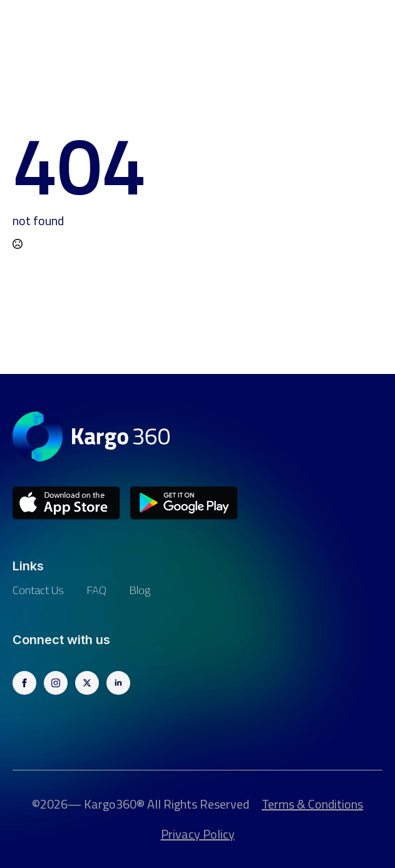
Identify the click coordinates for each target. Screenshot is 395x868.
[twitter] (87, 683)
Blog (140, 590)
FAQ (96, 590)
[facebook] (24, 683)
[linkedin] (118, 683)
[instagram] (56, 683)
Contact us (38, 590)
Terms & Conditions (312, 804)
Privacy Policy (198, 834)
